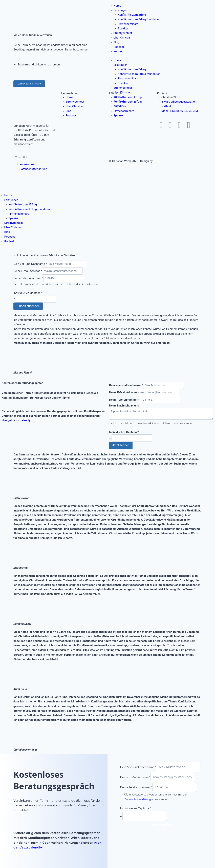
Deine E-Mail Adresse (28, 271)
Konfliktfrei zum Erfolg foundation (139, 19)
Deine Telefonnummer (28, 278)
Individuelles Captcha (28, 293)
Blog (116, 42)
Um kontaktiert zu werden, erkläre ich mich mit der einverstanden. (59, 284)
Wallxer (158, 161)
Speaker (123, 28)
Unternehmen (70, 93)
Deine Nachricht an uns (124, 405)
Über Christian (123, 38)
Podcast (119, 47)
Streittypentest (123, 33)
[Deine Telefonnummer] (64, 278)
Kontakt (119, 51)
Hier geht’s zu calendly (16, 420)
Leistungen (121, 10)
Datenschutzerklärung (138, 799)
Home (117, 6)
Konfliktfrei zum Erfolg (132, 15)
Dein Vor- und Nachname (30, 264)
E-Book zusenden (28, 306)
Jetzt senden (121, 445)
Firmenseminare (128, 24)
